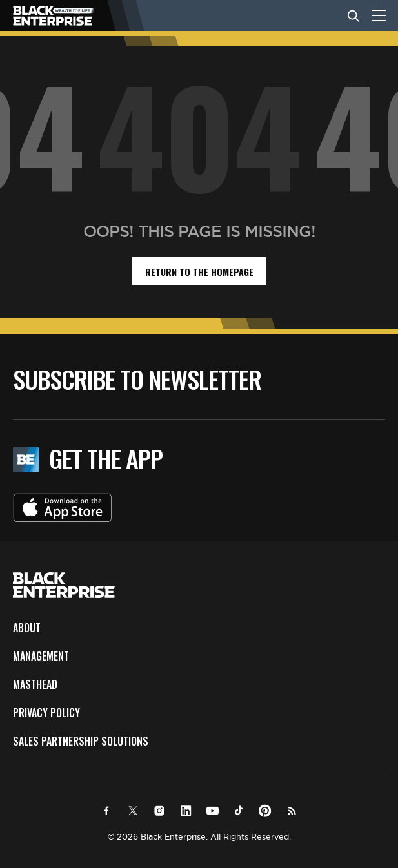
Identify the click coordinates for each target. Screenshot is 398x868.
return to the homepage (199, 272)
